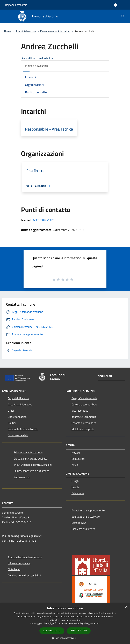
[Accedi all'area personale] (115, 5)
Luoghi (75, 481)
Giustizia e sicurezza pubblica (31, 459)
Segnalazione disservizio (86, 517)
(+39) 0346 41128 (44, 220)
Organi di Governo (18, 398)
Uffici (11, 411)
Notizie (76, 453)
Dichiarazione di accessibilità (24, 575)
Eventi (75, 487)
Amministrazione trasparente (25, 557)
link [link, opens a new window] (98, 623)
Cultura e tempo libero (84, 404)
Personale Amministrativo (23, 429)
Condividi (29, 58)
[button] (65, 638)
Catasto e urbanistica (84, 423)
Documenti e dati (18, 435)
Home (8, 31)
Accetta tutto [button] (52, 631)
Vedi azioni (47, 58)
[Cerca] (123, 16)
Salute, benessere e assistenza (31, 471)
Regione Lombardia (16, 5)
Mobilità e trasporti (83, 429)
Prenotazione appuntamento (88, 510)
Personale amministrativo (55, 31)
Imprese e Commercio (84, 417)
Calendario (78, 493)
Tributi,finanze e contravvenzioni (33, 465)
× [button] (126, 607)
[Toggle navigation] (7, 16)
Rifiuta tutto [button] (79, 630)
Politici (12, 423)
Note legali (14, 569)
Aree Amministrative (20, 404)
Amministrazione (26, 31)
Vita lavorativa (80, 411)
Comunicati (78, 459)
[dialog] (65, 624)
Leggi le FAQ (79, 523)
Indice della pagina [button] (37, 66)
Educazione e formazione (28, 452)
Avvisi (75, 465)
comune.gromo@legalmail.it (25, 536)
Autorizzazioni (22, 477)
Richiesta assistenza (83, 529)
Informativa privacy (19, 563)
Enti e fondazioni (18, 417)
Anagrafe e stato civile (84, 398)
